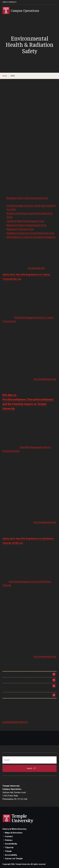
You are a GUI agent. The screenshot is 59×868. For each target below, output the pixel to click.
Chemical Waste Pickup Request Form (25, 221)
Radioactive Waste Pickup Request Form (26, 225)
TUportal (9, 847)
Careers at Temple (14, 859)
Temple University (10, 2)
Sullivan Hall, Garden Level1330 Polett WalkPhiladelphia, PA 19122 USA (15, 796)
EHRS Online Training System (18, 674)
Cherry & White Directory (14, 829)
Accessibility (11, 855)
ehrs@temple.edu (36, 268)
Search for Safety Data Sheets (18, 680)
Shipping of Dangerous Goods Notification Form (30, 233)
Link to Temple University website (18, 819)
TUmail (8, 851)
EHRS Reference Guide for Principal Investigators (31, 237)
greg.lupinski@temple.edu (15, 722)
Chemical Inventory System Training (21, 695)
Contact (9, 836)
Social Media (11, 844)
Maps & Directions (14, 833)
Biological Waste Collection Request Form (27, 198)
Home (5, 76)
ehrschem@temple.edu (45, 379)
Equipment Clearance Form (20, 229)
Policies (9, 840)
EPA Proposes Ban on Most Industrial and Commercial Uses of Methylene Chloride (23, 688)
